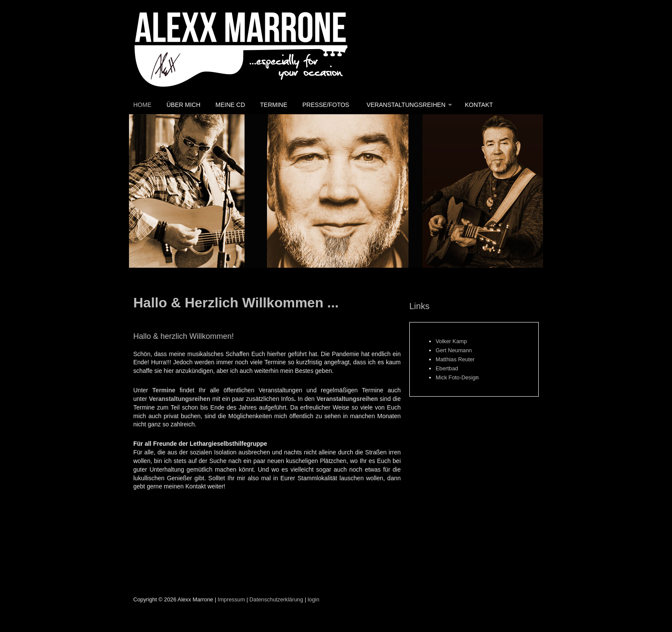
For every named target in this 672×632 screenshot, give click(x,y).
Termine (274, 105)
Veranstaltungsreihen (406, 105)
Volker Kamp (451, 341)
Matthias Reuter (455, 359)
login (313, 599)
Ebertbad (447, 368)
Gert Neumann (454, 350)
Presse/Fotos (326, 105)
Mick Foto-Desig (455, 377)
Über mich (184, 105)
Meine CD (230, 105)
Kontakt (479, 105)
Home (142, 105)
